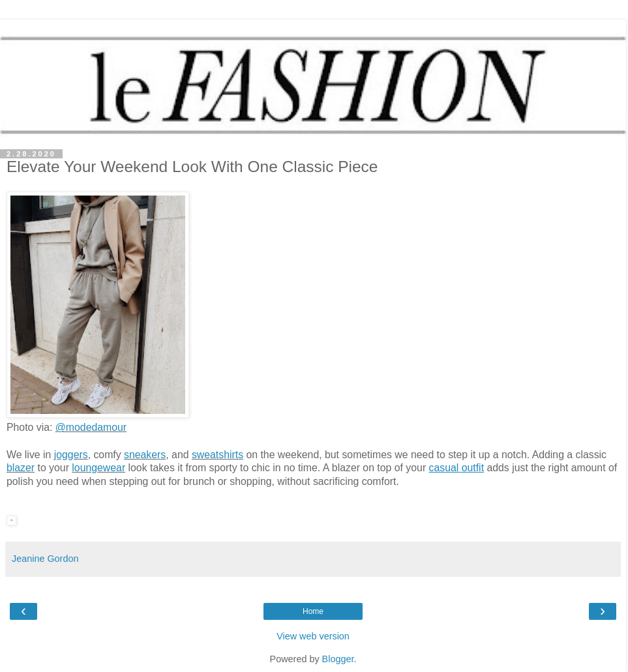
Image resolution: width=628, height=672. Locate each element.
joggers (71, 455)
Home (313, 611)
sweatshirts (217, 455)
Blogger (338, 659)
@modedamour (91, 427)
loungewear (98, 468)
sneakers (145, 455)
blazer (21, 468)
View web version (313, 636)
